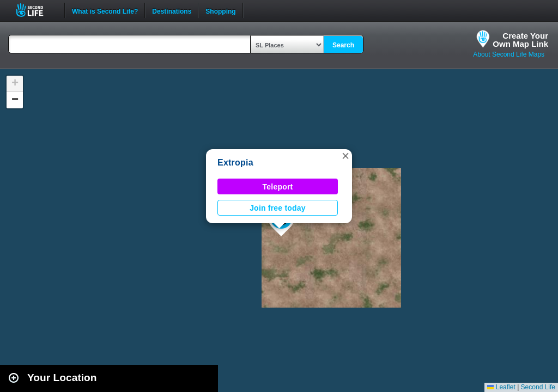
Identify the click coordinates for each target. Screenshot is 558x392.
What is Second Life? (105, 10)
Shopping (220, 10)
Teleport (278, 187)
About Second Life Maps (509, 54)
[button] (345, 156)
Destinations (172, 10)
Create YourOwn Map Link (520, 40)
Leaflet (501, 387)
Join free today (278, 208)
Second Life (36, 10)
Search (343, 45)
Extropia (235, 163)
